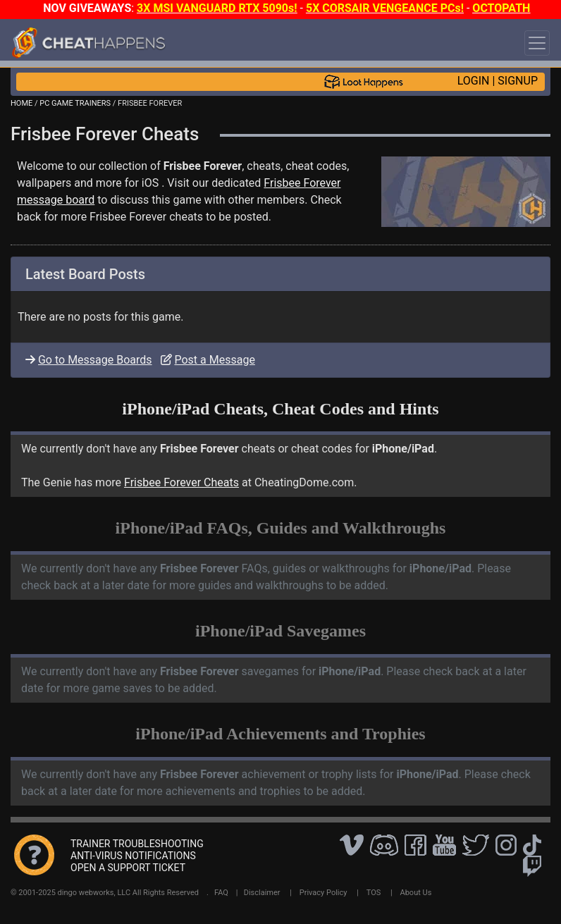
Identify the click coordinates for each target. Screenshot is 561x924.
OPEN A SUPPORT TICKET (128, 868)
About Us (416, 893)
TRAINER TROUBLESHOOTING (137, 844)
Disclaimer (262, 893)
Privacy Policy (323, 893)
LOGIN (474, 81)
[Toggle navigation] (537, 43)
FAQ (221, 893)
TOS (374, 893)
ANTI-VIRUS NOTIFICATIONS (133, 856)
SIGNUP (518, 81)
